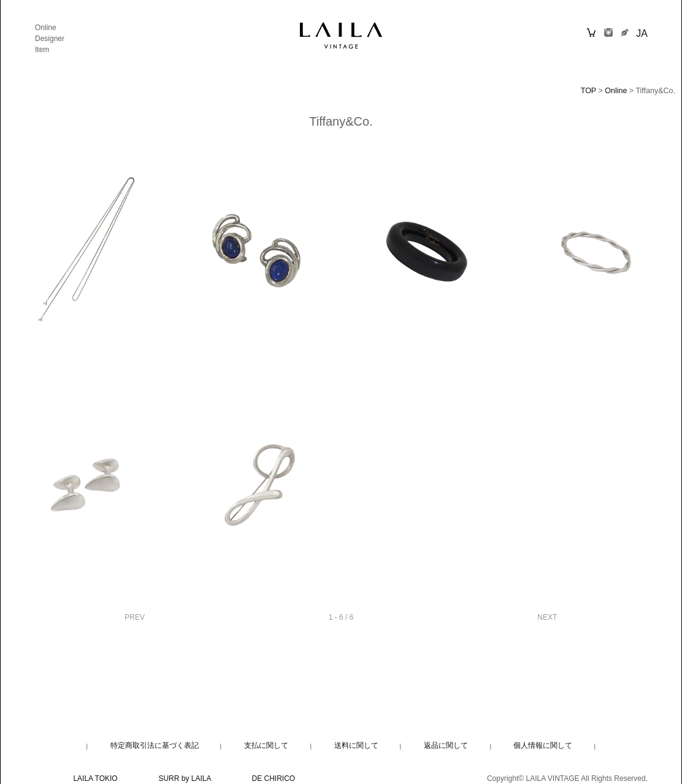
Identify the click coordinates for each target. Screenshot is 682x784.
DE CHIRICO (274, 778)
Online (46, 28)
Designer (50, 39)
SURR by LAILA (184, 778)
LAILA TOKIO (95, 778)
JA (642, 33)
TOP (588, 91)
